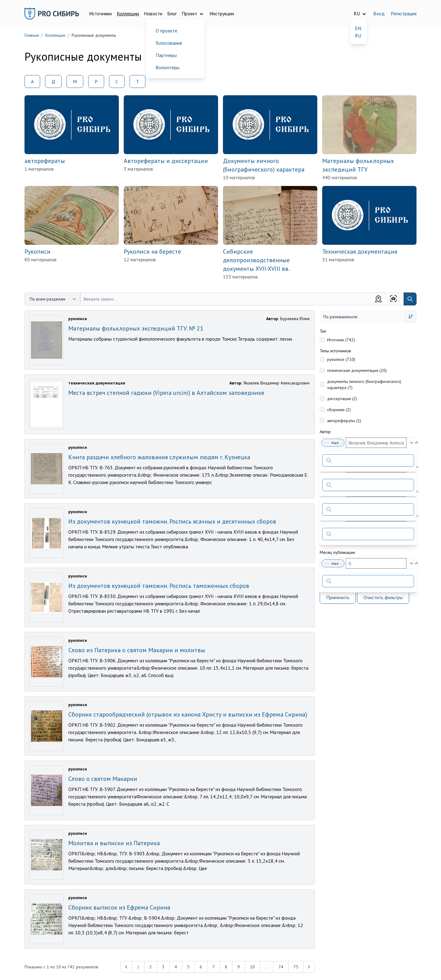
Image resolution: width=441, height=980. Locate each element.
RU (358, 36)
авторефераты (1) (344, 421)
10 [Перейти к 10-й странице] (252, 967)
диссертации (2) (342, 399)
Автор (325, 432)
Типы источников (335, 351)
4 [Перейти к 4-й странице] (176, 967)
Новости (153, 13)
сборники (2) (339, 410)
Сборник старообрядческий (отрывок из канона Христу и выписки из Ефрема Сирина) (188, 714)
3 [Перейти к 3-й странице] (163, 967)
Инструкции (222, 13)
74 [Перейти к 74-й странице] (281, 967)
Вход (379, 13)
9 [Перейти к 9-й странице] (239, 967)
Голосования (169, 43)
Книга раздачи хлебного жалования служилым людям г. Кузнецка (159, 457)
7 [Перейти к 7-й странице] (213, 967)
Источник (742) (341, 340)
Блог (172, 13)
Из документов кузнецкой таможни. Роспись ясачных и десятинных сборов (172, 521)
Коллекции (128, 13)
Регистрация (404, 13)
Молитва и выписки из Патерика (114, 843)
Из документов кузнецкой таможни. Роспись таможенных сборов (159, 586)
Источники (100, 13)
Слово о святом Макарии (103, 779)
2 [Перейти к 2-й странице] (151, 967)
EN (358, 28)
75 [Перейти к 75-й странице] (296, 967)
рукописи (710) (341, 359)
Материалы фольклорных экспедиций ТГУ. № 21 (136, 328)
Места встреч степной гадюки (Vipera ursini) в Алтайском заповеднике (166, 393)
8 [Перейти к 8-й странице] (226, 967)
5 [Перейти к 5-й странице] (188, 967)
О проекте (166, 31)
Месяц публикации (337, 552)
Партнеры (166, 55)
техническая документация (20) (357, 370)
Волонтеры (168, 67)
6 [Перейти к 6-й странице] (201, 967)
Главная (32, 35)
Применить (338, 597)
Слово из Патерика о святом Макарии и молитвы (137, 650)
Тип (323, 331)
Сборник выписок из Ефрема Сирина (119, 907)
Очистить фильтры (383, 597)
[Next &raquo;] (309, 967)
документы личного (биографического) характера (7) (364, 384)
